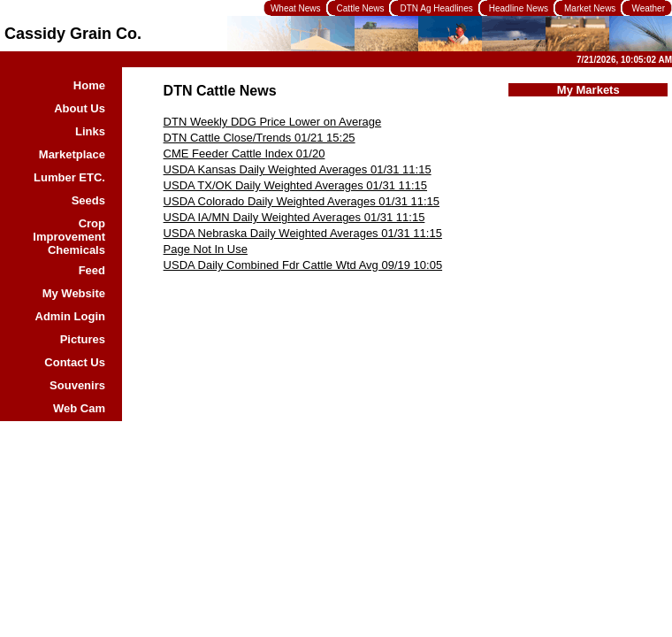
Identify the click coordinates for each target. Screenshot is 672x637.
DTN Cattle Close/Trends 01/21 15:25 (260, 138)
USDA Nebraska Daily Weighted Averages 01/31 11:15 (303, 233)
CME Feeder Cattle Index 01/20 (244, 153)
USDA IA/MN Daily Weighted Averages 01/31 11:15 (294, 217)
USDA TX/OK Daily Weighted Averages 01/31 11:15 (295, 185)
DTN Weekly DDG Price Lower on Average (273, 122)
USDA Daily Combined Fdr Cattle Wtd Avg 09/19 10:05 (303, 265)
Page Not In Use (206, 249)
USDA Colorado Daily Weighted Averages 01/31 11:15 (302, 201)
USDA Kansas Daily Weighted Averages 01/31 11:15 (298, 169)
